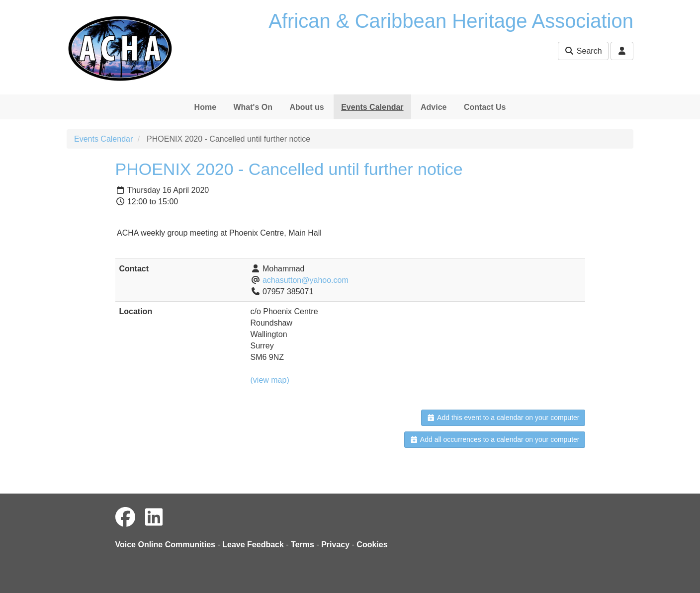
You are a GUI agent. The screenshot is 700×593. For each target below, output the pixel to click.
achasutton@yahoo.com (306, 280)
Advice (434, 107)
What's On (253, 107)
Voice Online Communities (166, 545)
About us (306, 107)
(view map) (270, 380)
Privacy (335, 545)
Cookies (372, 545)
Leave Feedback (253, 545)
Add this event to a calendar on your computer (503, 418)
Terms (303, 545)
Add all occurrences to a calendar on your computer (494, 439)
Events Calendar (372, 107)
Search (583, 51)
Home (205, 107)
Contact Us (485, 107)
